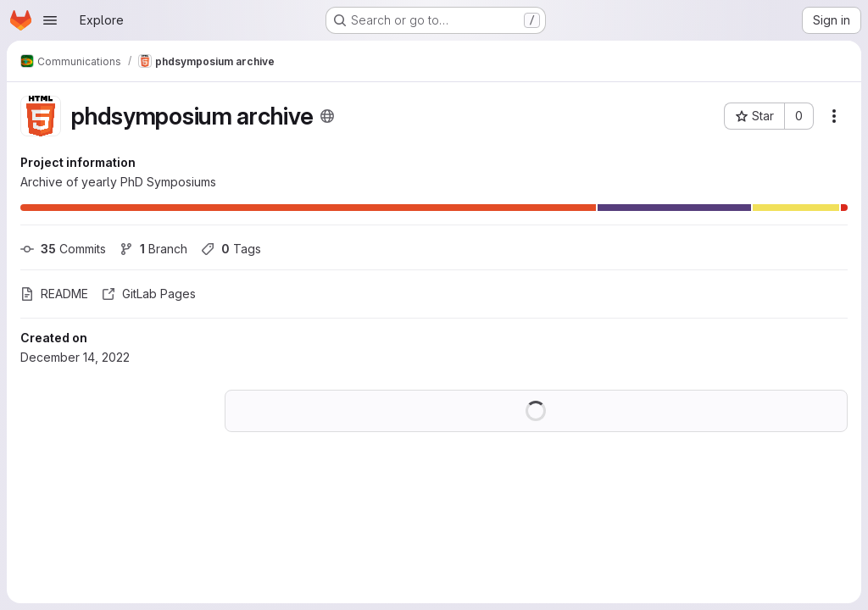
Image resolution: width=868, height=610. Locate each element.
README (54, 294)
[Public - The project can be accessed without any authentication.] (327, 116)
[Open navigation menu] (50, 20)
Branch (153, 249)
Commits (63, 249)
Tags (231, 249)
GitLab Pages (149, 294)
